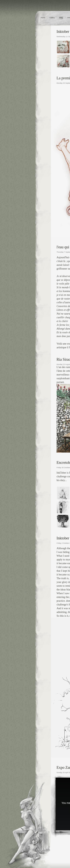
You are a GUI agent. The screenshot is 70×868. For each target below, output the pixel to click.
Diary (61, 18)
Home (43, 18)
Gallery (52, 18)
